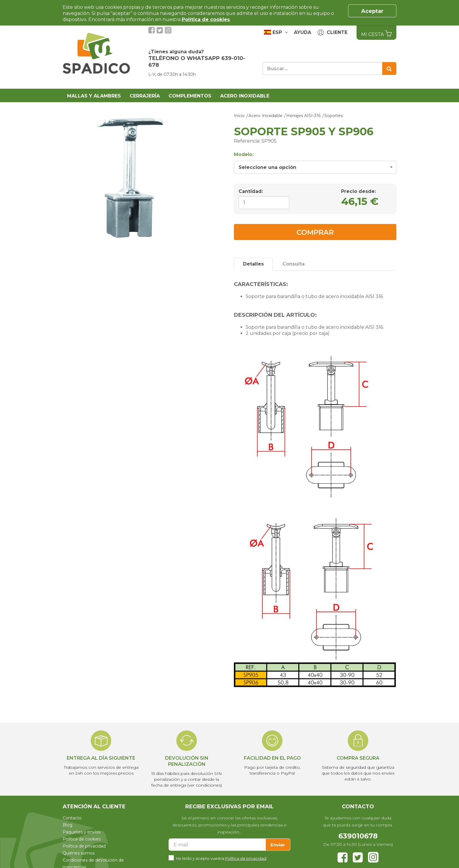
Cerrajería (145, 96)
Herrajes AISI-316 (303, 116)
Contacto (72, 818)
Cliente (333, 33)
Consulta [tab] (294, 264)
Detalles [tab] (253, 264)
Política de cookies (82, 839)
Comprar (315, 232)
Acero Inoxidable (245, 96)
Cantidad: (251, 191)
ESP (276, 32)
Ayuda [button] (303, 32)
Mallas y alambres (94, 96)
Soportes (334, 116)
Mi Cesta (376, 34)
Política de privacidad (84, 846)
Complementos (190, 96)
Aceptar (372, 11)
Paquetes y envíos (82, 832)
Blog (67, 825)
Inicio (239, 116)
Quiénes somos (79, 853)
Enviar (278, 845)
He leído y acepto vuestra (221, 858)
